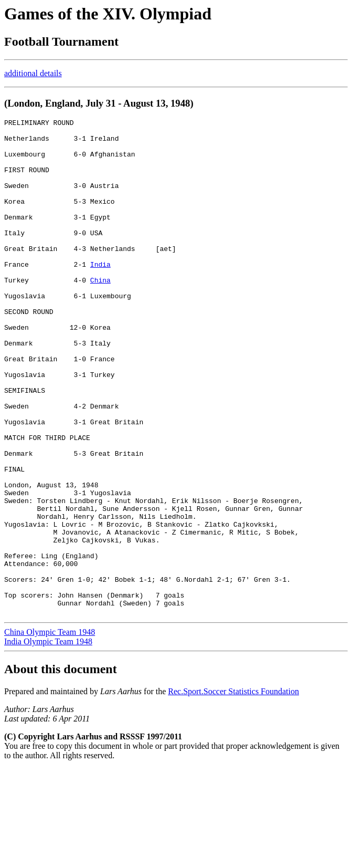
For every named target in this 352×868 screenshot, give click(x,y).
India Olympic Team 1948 (48, 741)
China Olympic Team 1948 (50, 731)
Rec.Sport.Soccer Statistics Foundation (233, 791)
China (100, 313)
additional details (33, 73)
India (100, 294)
